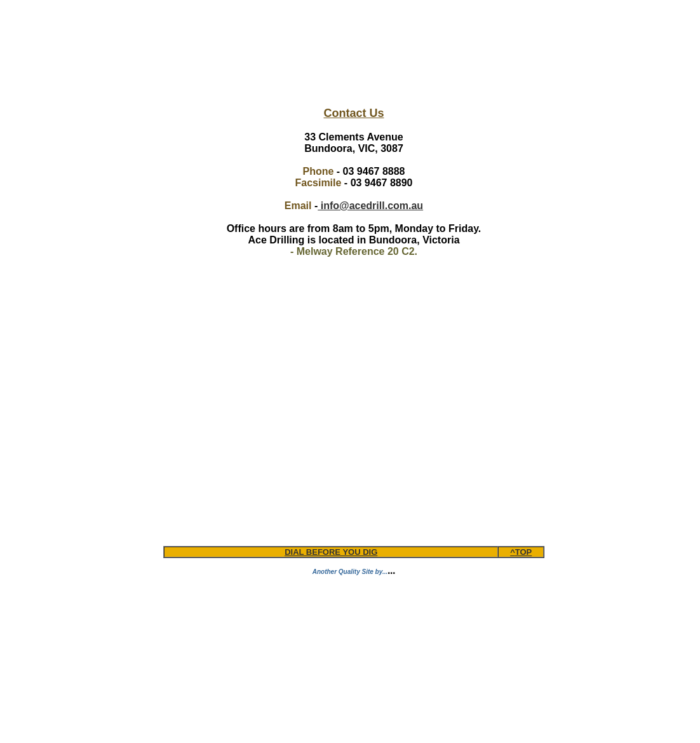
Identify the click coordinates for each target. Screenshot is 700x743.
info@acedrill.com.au (370, 206)
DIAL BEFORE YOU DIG (331, 552)
